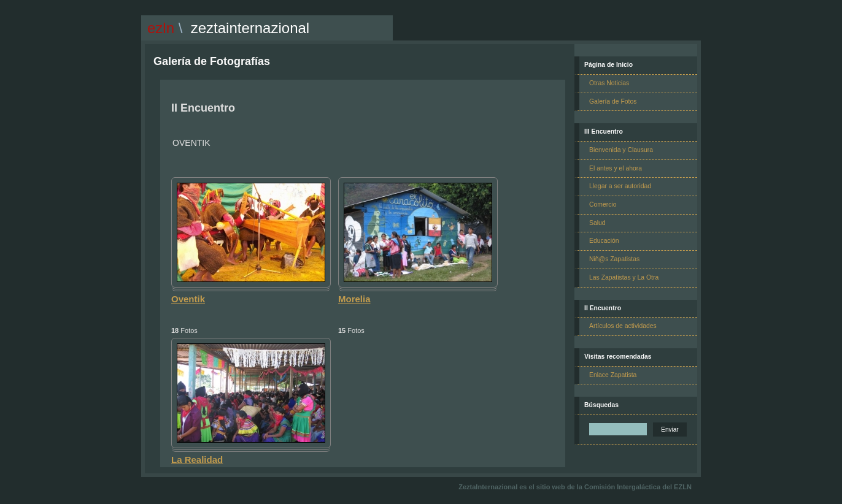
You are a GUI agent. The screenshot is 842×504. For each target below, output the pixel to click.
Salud (597, 223)
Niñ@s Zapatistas (614, 259)
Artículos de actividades (623, 326)
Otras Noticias (609, 83)
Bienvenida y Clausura (621, 150)
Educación (604, 241)
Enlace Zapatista (613, 375)
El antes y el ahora (616, 168)
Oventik (188, 299)
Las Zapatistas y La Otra (624, 277)
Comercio (603, 204)
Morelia (354, 299)
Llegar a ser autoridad (620, 186)
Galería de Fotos (613, 101)
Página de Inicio (608, 65)
